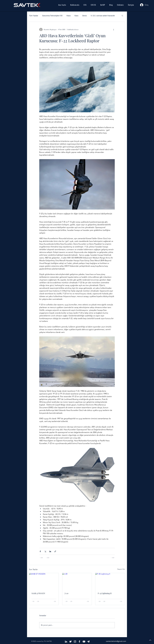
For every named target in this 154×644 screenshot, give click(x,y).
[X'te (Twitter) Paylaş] (45, 551)
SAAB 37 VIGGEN (38, 593)
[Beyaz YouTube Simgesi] (84, 642)
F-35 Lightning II (105, 593)
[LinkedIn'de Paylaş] (50, 551)
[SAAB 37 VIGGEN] (44, 581)
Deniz (84, 16)
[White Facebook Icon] (79, 642)
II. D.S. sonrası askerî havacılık (103, 16)
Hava (68, 16)
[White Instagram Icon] (75, 642)
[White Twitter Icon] (70, 642)
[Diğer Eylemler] (114, 30)
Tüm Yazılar (34, 16)
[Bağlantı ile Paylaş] (55, 551)
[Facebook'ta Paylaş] (40, 551)
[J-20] (77, 581)
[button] (122, 16)
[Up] (150, 640)
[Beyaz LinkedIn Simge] (66, 642)
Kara (76, 16)
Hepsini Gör (121, 569)
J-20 (67, 593)
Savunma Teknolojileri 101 (52, 16)
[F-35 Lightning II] (110, 581)
